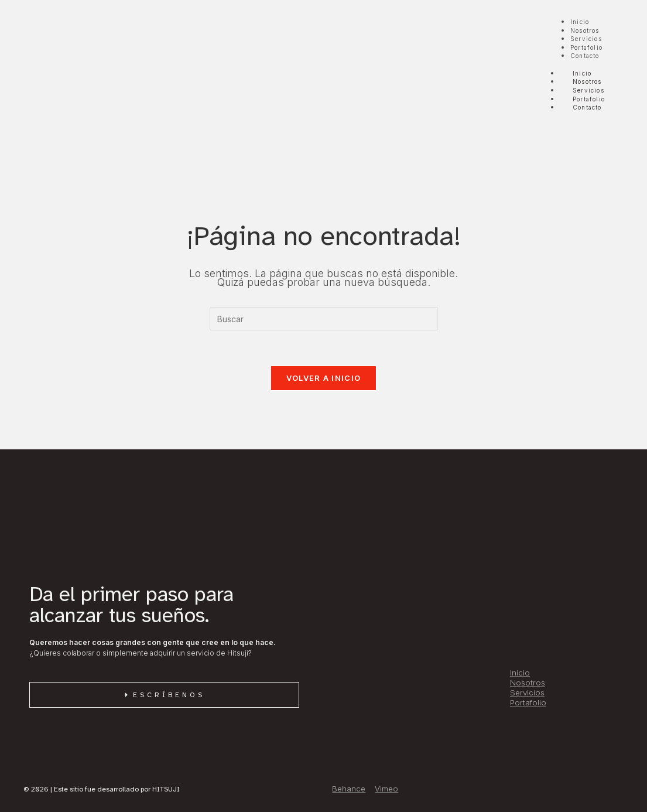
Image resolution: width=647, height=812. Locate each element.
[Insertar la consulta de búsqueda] (324, 319)
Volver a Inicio (324, 378)
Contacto (587, 107)
